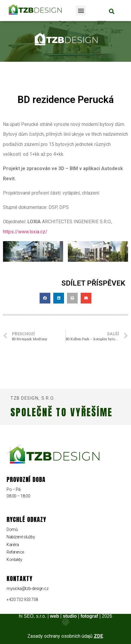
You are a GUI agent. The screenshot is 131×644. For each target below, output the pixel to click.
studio (70, 616)
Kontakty (14, 560)
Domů (12, 529)
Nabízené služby (21, 537)
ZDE (98, 636)
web (54, 616)
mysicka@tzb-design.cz (28, 588)
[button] (81, 11)
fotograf (89, 616)
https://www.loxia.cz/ (25, 232)
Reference (15, 552)
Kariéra (13, 545)
